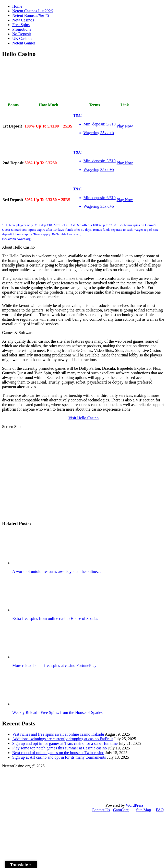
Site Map (144, 810)
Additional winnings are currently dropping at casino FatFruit (63, 739)
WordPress (135, 805)
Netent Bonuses (31, 15)
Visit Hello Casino (83, 418)
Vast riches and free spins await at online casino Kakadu (58, 734)
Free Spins (21, 25)
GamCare (121, 810)
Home (17, 6)
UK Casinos (22, 38)
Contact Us (101, 810)
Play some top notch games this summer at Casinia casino (59, 748)
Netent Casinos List (32, 11)
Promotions (22, 29)
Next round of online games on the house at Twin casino (58, 753)
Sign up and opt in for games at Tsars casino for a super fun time (65, 743)
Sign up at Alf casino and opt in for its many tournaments (59, 757)
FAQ (160, 810)
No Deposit (22, 34)
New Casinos (23, 20)
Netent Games (24, 43)
